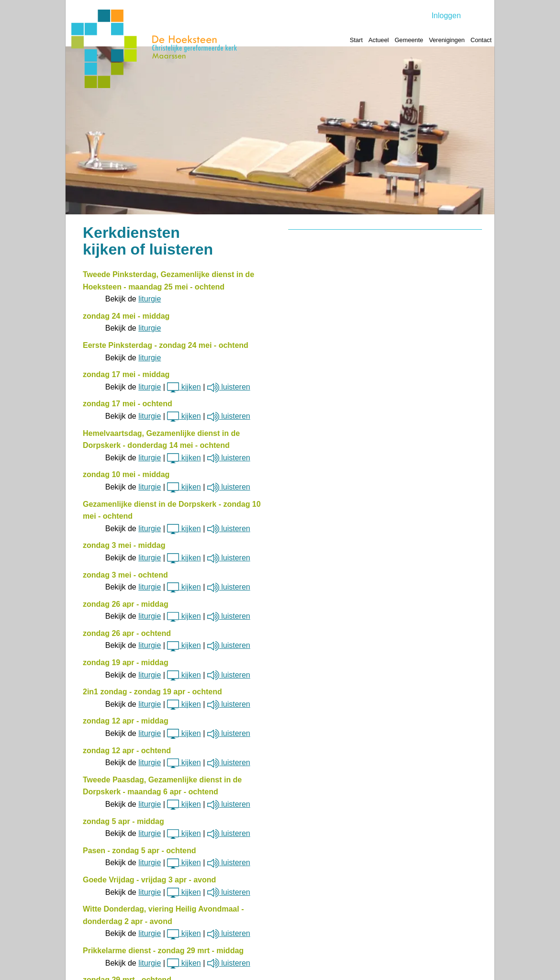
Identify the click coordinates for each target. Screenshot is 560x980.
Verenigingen (447, 40)
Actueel (379, 40)
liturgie (150, 299)
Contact (481, 40)
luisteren (229, 387)
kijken (184, 387)
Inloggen (446, 16)
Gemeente (409, 40)
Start (356, 40)
